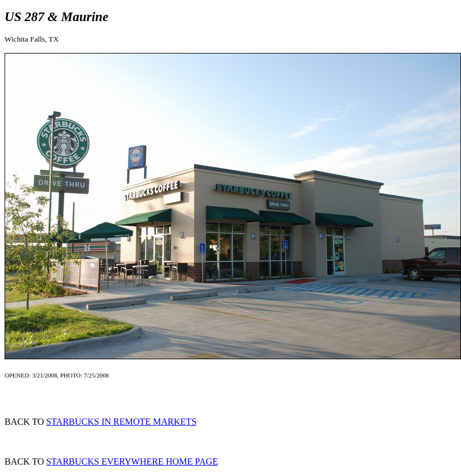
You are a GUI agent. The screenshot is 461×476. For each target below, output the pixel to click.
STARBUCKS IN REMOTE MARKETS (121, 422)
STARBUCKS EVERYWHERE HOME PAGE (132, 461)
